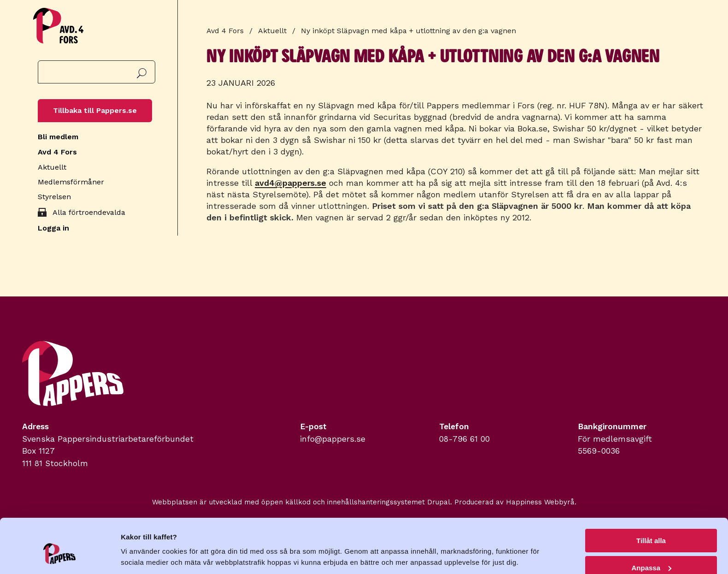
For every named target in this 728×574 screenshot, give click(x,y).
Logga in (53, 228)
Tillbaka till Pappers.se (95, 110)
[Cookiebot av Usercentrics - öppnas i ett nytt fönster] (60, 556)
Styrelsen (54, 197)
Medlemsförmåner (71, 182)
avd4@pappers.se (291, 183)
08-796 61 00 (464, 439)
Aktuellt (52, 167)
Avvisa (651, 551)
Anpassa (651, 524)
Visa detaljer (141, 544)
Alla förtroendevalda (89, 212)
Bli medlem (58, 137)
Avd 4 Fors (57, 152)
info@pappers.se (333, 439)
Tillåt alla (651, 497)
